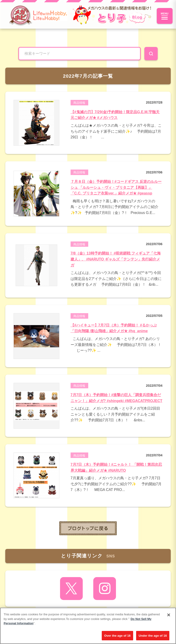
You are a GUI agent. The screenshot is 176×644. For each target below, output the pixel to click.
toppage (88, 528)
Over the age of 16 (117, 637)
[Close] (169, 617)
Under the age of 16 (153, 637)
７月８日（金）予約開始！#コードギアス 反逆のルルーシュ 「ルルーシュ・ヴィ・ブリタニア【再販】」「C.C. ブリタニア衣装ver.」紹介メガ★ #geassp (116, 187)
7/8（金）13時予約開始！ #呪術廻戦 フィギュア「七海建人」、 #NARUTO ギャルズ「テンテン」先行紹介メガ (116, 259)
